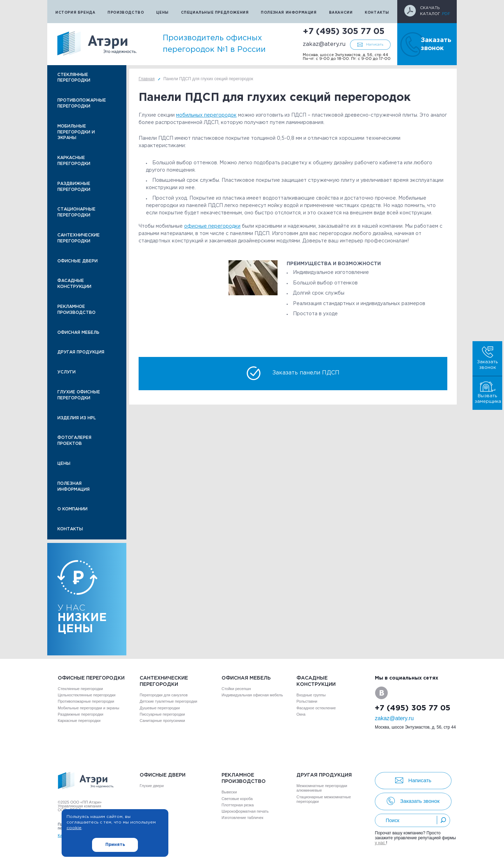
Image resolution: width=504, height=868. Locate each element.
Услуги (66, 372)
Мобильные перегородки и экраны (76, 132)
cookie (74, 828)
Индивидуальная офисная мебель (252, 695)
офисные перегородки (212, 226)
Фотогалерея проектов (74, 441)
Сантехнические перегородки (79, 238)
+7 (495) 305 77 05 (344, 32)
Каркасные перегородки (74, 161)
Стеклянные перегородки (74, 78)
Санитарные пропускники (162, 721)
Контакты (377, 13)
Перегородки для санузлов (164, 695)
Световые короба (237, 799)
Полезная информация (289, 13)
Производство (126, 13)
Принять (115, 845)
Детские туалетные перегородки (168, 701)
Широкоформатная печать (245, 811)
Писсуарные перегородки (162, 714)
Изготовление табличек (242, 818)
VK (381, 693)
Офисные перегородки (91, 678)
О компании (72, 509)
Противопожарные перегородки (82, 103)
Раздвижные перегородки (74, 187)
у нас (380, 843)
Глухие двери (152, 786)
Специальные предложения (215, 13)
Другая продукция (81, 352)
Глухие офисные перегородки (79, 395)
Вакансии (341, 13)
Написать (375, 45)
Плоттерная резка (238, 805)
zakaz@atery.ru (324, 44)
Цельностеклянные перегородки (87, 695)
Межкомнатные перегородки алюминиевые (322, 788)
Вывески (229, 792)
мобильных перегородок (206, 115)
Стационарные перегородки (76, 212)
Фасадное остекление (316, 708)
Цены (162, 13)
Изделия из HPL (77, 418)
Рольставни (307, 701)
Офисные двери (78, 261)
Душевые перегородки (160, 708)
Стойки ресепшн (236, 689)
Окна (301, 714)
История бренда (75, 13)
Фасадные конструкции (74, 284)
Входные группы (311, 695)
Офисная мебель (78, 333)
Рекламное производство (76, 310)
